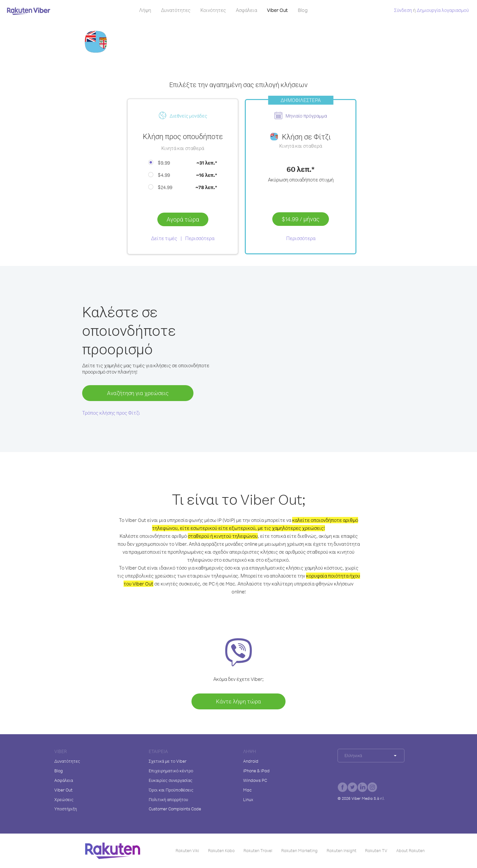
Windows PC (255, 780)
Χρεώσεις (64, 799)
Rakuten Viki (187, 850)
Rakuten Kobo (221, 850)
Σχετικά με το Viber (168, 761)
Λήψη (145, 10)
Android (251, 761)
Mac (247, 790)
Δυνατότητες (176, 10)
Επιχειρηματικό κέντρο (171, 771)
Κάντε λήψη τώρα (238, 701)
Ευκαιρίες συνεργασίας (171, 780)
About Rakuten (410, 850)
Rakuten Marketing (299, 850)
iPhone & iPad (256, 771)
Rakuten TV (376, 850)
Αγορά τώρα (183, 219)
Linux (248, 799)
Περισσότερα (200, 238)
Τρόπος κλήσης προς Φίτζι (111, 413)
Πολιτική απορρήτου (168, 799)
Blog (303, 10)
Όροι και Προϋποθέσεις (171, 790)
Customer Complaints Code (175, 809)
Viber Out (277, 10)
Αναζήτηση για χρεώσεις (138, 393)
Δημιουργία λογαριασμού (443, 10)
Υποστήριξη (66, 809)
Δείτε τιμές (164, 238)
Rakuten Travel (258, 850)
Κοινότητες (213, 10)
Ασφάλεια (246, 10)
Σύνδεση (403, 10)
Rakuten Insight (342, 850)
